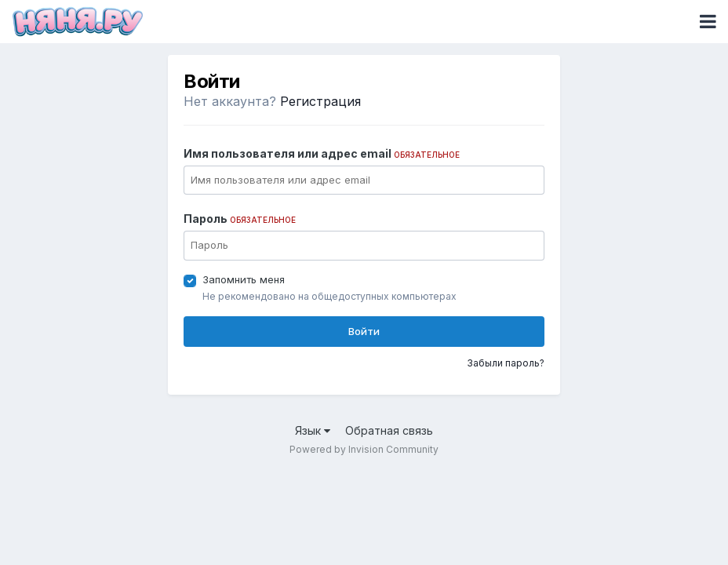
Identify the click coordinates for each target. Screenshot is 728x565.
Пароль (240, 219)
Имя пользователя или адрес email (322, 153)
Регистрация (320, 101)
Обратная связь (389, 430)
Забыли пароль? (506, 363)
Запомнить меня (244, 279)
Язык (313, 430)
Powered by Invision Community (364, 449)
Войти (364, 331)
